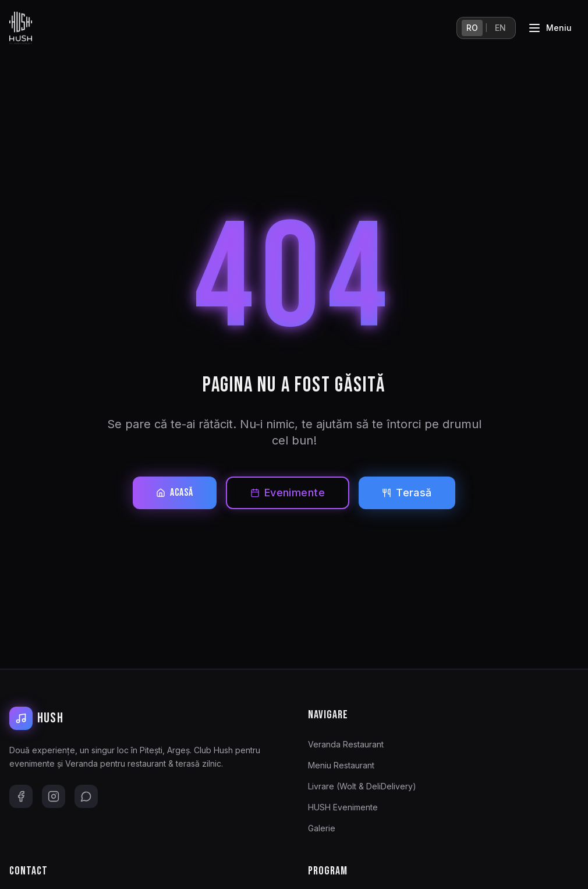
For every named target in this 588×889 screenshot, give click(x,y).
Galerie (322, 828)
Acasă (175, 493)
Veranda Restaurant (346, 744)
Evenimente (288, 493)
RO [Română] (472, 28)
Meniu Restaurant (341, 765)
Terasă (407, 493)
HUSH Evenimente (343, 807)
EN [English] (500, 28)
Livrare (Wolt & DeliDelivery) (362, 786)
